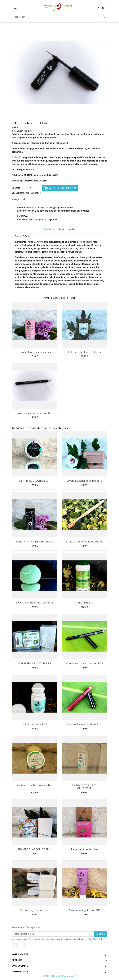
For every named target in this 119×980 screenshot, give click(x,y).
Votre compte (20, 966)
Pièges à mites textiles (84, 849)
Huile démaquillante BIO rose (84, 352)
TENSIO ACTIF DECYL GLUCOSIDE (84, 787)
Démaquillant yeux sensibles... (35, 352)
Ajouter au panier (60, 188)
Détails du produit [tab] (67, 229)
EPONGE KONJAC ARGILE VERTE (35, 603)
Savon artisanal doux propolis (84, 481)
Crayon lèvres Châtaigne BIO (84, 724)
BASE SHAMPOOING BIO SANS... (35, 542)
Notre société (20, 954)
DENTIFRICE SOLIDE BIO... (35, 481)
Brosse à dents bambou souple (84, 542)
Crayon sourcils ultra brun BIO (84, 663)
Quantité (16, 188)
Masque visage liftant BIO (84, 910)
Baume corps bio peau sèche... (35, 785)
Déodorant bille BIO (35, 724)
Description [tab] (49, 229)
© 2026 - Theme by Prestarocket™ (60, 976)
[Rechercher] (59, 17)
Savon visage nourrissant (35, 910)
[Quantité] (31, 188)
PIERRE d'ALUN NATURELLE (35, 663)
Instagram (23, 946)
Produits (17, 960)
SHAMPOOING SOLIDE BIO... (35, 849)
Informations (20, 971)
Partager (24, 200)
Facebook (16, 946)
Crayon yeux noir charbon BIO (35, 413)
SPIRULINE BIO (84, 603)
